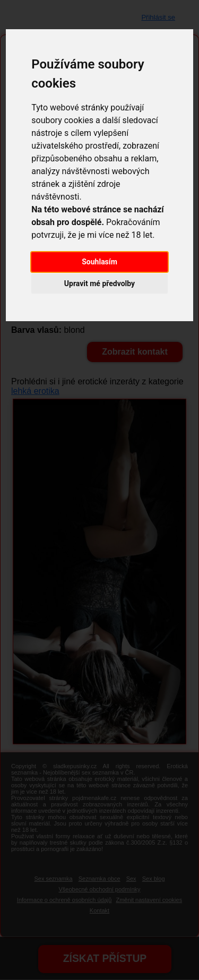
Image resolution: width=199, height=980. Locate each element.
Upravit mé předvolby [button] (99, 283)
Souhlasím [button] (99, 262)
